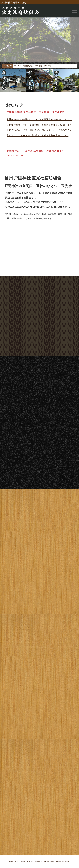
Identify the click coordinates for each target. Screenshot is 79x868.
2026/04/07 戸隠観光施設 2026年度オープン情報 (33, 66)
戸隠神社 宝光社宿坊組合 (14, 3)
